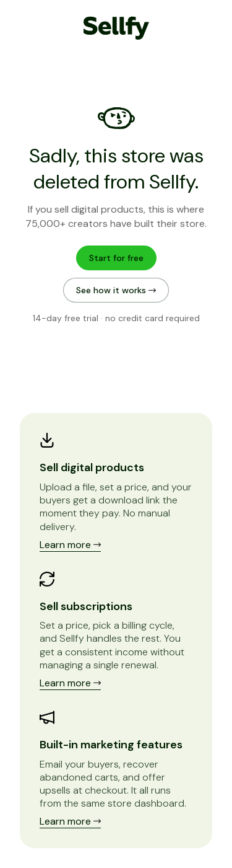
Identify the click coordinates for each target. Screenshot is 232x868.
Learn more (70, 545)
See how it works (116, 290)
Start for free (116, 258)
